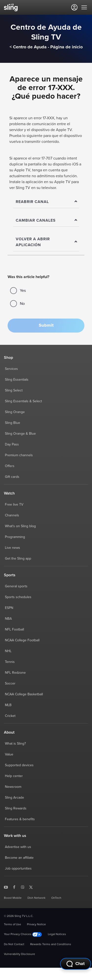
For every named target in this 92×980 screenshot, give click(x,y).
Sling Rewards (16, 808)
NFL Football (14, 630)
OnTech (56, 898)
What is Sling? (15, 744)
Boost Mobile (13, 898)
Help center (14, 776)
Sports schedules (18, 597)
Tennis (10, 662)
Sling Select (14, 390)
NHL (8, 651)
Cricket (10, 716)
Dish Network (36, 898)
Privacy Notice (36, 925)
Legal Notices (57, 934)
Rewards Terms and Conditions (51, 944)
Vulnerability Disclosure (20, 954)
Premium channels (19, 455)
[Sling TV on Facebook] (14, 887)
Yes (18, 291)
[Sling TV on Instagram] (23, 887)
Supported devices (19, 765)
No (17, 304)
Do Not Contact (14, 944)
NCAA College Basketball (24, 694)
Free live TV (14, 505)
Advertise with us (18, 847)
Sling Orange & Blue (20, 434)
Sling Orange (15, 412)
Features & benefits (20, 819)
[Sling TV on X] (31, 887)
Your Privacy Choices (23, 934)
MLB (8, 705)
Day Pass (12, 444)
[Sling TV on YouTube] (6, 887)
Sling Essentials (17, 380)
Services (11, 369)
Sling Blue (13, 423)
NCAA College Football (22, 640)
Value (9, 754)
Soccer (10, 684)
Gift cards (12, 477)
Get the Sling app (18, 559)
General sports (16, 586)
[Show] (46, 202)
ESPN (9, 608)
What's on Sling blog (20, 526)
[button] (46, 326)
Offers (10, 466)
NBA (8, 619)
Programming (15, 537)
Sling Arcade (14, 798)
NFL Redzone (15, 673)
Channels (12, 515)
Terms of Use (13, 925)
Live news (13, 548)
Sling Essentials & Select (23, 401)
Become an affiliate (19, 858)
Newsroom (13, 787)
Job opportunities (18, 869)
